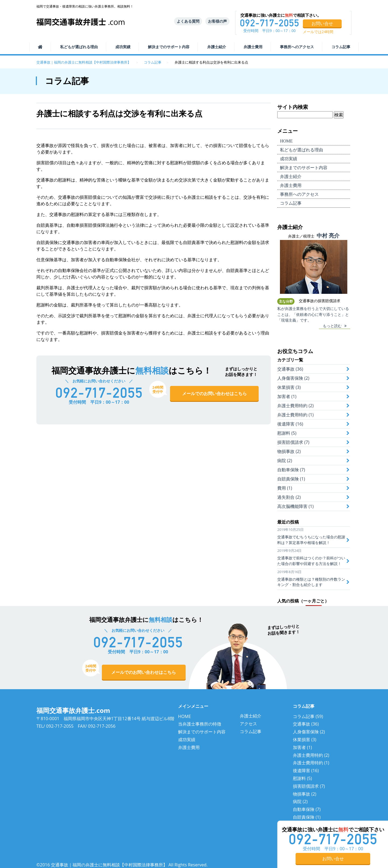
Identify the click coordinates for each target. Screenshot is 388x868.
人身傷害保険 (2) (293, 378)
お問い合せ (322, 23)
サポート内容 (169, 47)
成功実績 (123, 47)
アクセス (248, 724)
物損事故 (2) (289, 451)
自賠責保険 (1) (291, 479)
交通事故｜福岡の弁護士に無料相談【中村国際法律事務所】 (84, 62)
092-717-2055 (60, 726)
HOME (185, 716)
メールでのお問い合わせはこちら (214, 393)
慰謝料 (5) (287, 433)
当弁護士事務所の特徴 (200, 724)
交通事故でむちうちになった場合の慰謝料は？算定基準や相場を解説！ (311, 540)
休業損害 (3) (289, 387)
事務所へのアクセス (297, 47)
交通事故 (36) (290, 369)
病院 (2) (285, 461)
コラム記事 (341, 47)
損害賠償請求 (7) (293, 442)
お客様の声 (217, 21)
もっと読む (332, 326)
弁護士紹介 (217, 47)
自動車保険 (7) (291, 470)
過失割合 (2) (289, 497)
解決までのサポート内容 (202, 732)
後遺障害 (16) (290, 424)
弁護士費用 (253, 47)
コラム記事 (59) (308, 716)
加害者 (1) (287, 396)
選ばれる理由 (79, 47)
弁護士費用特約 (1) (295, 415)
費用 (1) (285, 488)
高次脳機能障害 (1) (295, 506)
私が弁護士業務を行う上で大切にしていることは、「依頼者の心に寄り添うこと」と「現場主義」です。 (313, 314)
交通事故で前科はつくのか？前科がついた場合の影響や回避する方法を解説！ (311, 561)
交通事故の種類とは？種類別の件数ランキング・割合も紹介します (311, 582)
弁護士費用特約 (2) (295, 406)
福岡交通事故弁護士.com (73, 710)
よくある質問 (188, 21)
